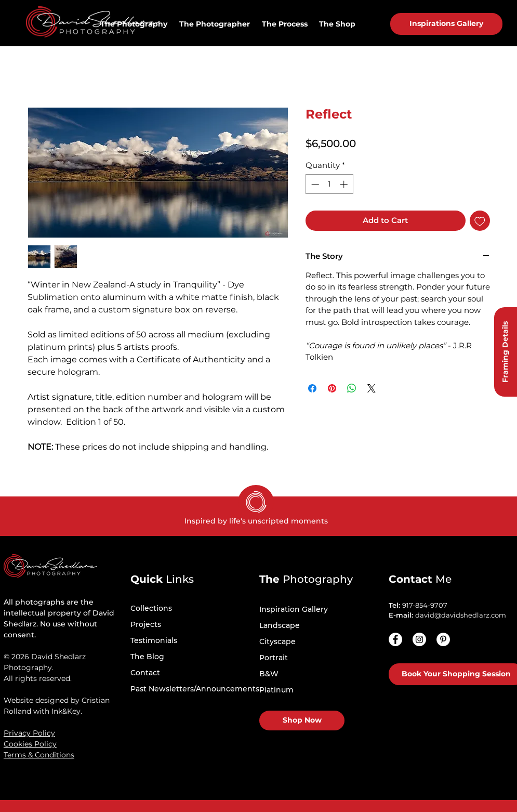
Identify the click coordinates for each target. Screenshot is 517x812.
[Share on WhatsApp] (352, 388)
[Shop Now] (302, 721)
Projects (146, 624)
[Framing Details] (506, 352)
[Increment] (345, 184)
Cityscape (277, 641)
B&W (269, 674)
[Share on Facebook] (312, 388)
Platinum (276, 690)
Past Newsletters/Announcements (195, 689)
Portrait (274, 658)
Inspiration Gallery (294, 609)
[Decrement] (314, 184)
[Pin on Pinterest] (332, 388)
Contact (145, 673)
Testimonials (154, 640)
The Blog (147, 657)
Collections (151, 608)
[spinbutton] (329, 184)
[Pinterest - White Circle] (443, 639)
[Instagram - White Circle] (419, 639)
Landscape (280, 625)
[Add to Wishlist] (480, 221)
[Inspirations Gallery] (446, 24)
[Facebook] (395, 639)
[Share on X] (372, 388)
